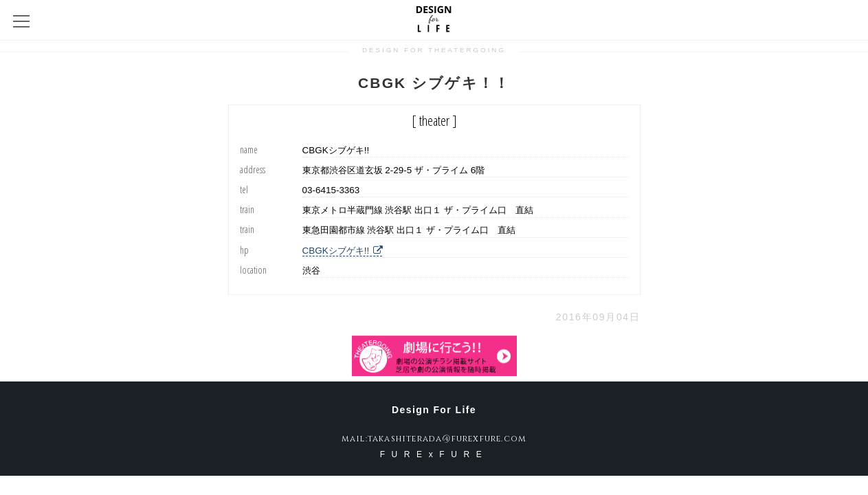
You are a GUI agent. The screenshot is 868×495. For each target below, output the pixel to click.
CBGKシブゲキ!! (343, 251)
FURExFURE (434, 454)
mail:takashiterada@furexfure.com (434, 439)
